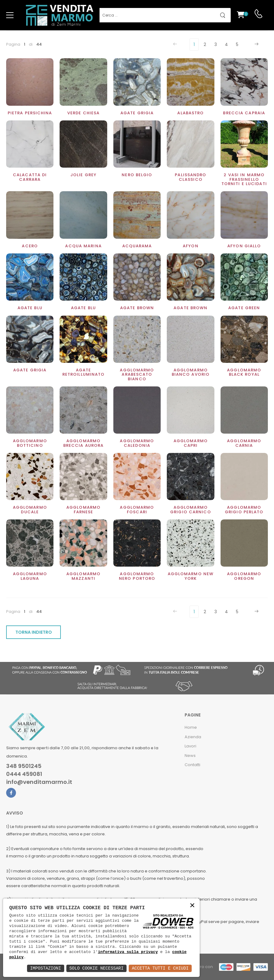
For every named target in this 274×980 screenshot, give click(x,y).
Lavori (190, 746)
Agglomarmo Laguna (30, 576)
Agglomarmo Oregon (244, 576)
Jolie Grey (83, 175)
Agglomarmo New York (191, 576)
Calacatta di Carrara (30, 177)
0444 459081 (24, 774)
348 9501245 (24, 766)
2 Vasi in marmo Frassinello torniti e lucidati (244, 179)
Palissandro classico (190, 177)
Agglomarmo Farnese (83, 509)
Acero (30, 246)
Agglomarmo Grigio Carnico (191, 509)
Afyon (191, 246)
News (190, 756)
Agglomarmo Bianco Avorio (191, 372)
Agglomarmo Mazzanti (83, 576)
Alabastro (190, 113)
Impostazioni (46, 968)
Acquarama (137, 246)
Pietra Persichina (30, 113)
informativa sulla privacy (128, 952)
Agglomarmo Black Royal (244, 372)
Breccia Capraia (244, 113)
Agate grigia (137, 113)
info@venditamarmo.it (39, 782)
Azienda (193, 737)
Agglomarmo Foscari (137, 509)
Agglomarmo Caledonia (137, 443)
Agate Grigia (30, 370)
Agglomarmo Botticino (30, 443)
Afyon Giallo (244, 246)
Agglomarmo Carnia (244, 443)
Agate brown (137, 308)
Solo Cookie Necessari (96, 968)
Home (191, 727)
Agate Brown (190, 308)
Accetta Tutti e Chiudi (160, 968)
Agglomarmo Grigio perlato (244, 509)
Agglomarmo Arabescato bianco (137, 374)
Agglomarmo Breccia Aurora (84, 443)
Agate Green (244, 308)
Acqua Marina (83, 246)
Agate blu (30, 308)
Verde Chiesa (83, 113)
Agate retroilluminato (84, 372)
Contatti (192, 765)
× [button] (192, 906)
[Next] (256, 44)
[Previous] (176, 44)
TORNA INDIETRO (34, 632)
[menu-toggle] (10, 15)
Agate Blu (83, 308)
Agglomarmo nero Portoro (137, 576)
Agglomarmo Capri (191, 443)
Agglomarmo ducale (30, 509)
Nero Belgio (137, 175)
